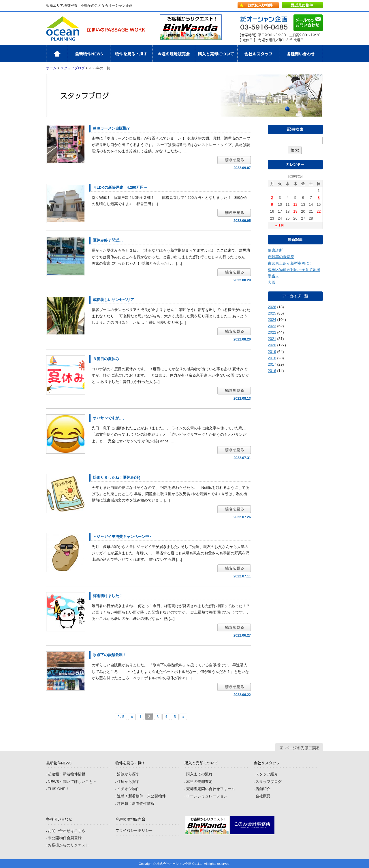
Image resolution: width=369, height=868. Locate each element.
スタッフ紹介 (267, 774)
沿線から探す (128, 774)
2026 (272, 307)
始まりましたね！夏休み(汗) (117, 477)
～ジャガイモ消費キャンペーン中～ (123, 537)
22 (319, 211)
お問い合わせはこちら (67, 831)
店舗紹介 (263, 789)
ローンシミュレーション (207, 796)
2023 (272, 326)
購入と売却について (216, 54)
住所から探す (128, 782)
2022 (272, 332)
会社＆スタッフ (259, 54)
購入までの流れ (199, 774)
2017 (272, 364)
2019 (272, 352)
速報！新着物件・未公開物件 (141, 796)
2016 (272, 371)
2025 (272, 313)
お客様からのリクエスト (68, 845)
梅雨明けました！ (108, 596)
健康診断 (275, 250)
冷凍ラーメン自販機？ (112, 128)
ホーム (68, 54)
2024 (272, 320)
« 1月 (280, 225)
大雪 (272, 282)
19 (295, 211)
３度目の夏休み (106, 359)
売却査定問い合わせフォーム (211, 789)
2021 (272, 339)
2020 (272, 345)
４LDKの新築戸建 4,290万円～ (120, 187)
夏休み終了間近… (108, 240)
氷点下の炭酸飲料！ (110, 655)
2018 (272, 358)
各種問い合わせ (301, 54)
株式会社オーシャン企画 (96, 28)
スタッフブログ (73, 68)
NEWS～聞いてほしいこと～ (72, 782)
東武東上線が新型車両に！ (290, 263)
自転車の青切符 (281, 257)
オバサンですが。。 (110, 418)
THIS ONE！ (59, 789)
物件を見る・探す (131, 54)
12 (295, 204)
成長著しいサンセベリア (113, 300)
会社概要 (263, 796)
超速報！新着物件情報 (67, 774)
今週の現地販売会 (174, 54)
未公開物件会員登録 (65, 838)
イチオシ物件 (128, 789)
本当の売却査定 (199, 782)
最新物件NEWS (89, 54)
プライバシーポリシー (134, 831)
